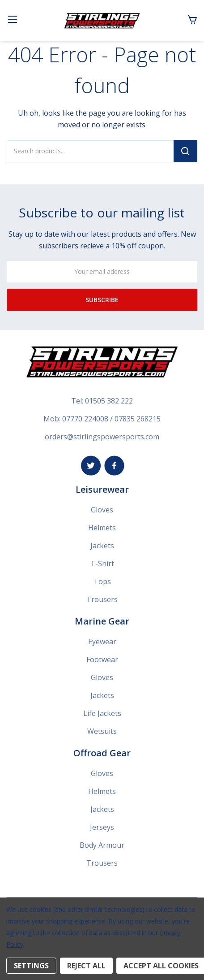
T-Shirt (102, 564)
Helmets (102, 528)
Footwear (102, 659)
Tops (102, 581)
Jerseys (102, 827)
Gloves (102, 510)
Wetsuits (102, 731)
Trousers (102, 599)
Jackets (102, 546)
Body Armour (102, 845)
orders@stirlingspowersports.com (102, 437)
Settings (31, 966)
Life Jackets (102, 713)
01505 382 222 (109, 401)
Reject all (86, 966)
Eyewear (102, 642)
